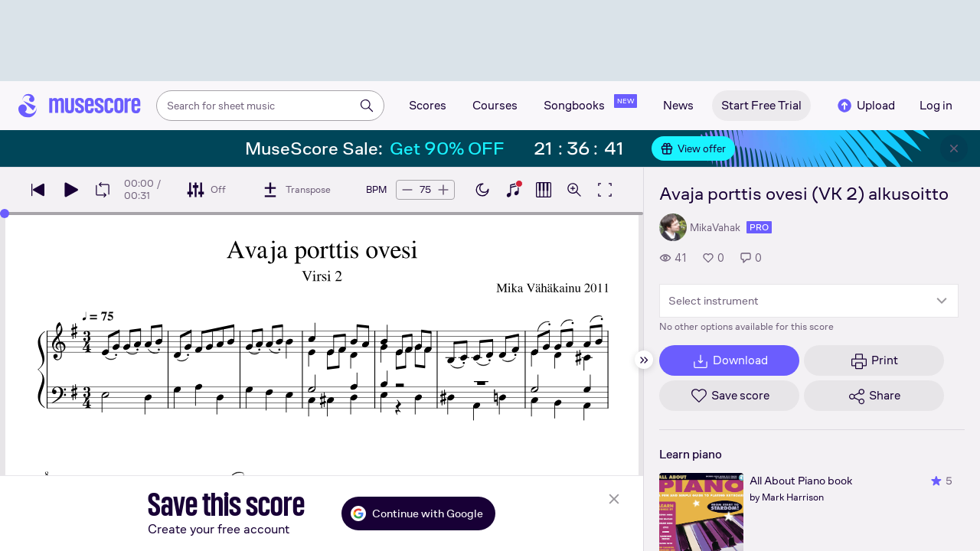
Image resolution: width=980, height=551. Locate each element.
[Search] (367, 106)
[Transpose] (296, 190)
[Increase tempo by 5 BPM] (443, 190)
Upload (865, 106)
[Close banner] (954, 148)
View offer (693, 148)
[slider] (5, 214)
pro (759, 227)
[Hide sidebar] (644, 360)
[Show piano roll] (544, 190)
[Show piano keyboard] (513, 190)
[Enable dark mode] (482, 190)
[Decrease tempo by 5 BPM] (407, 190)
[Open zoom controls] (574, 190)
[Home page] (80, 106)
